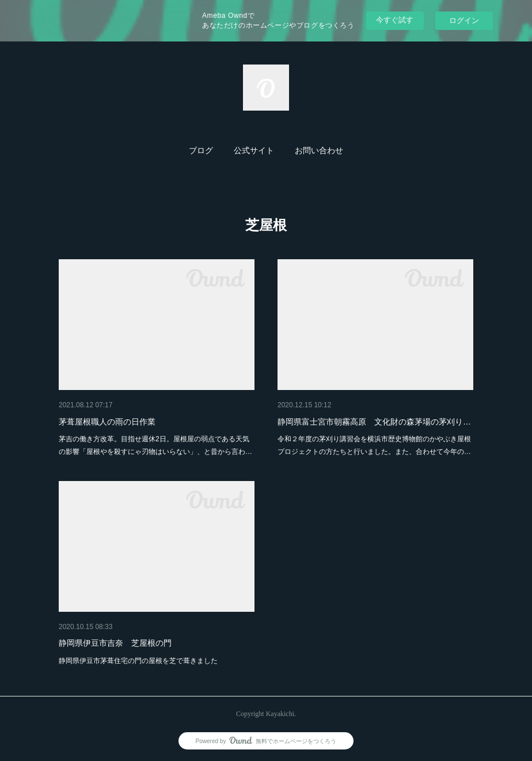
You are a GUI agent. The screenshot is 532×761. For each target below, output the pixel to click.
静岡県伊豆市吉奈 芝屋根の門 (115, 643)
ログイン (464, 20)
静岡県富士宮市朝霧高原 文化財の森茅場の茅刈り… (374, 422)
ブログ (201, 151)
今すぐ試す (395, 20)
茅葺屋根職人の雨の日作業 (107, 422)
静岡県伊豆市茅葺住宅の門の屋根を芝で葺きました (138, 661)
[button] (201, 151)
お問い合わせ (319, 151)
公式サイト (254, 151)
